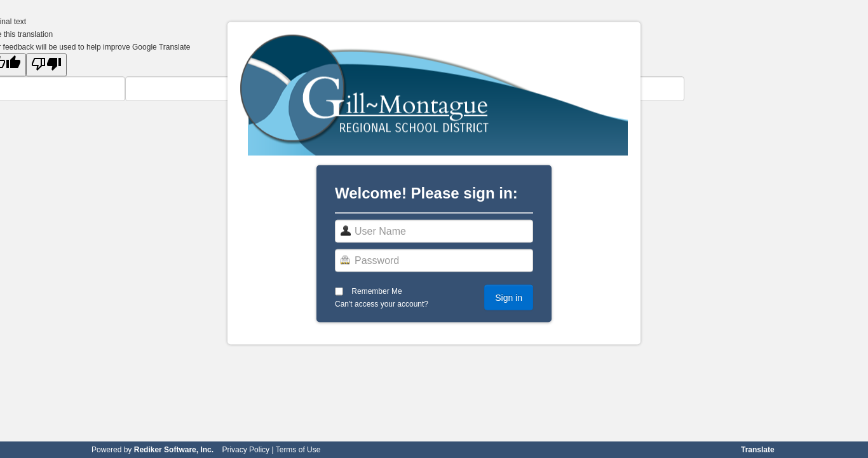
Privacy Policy (246, 450)
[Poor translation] (46, 65)
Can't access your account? (382, 304)
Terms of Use (298, 450)
